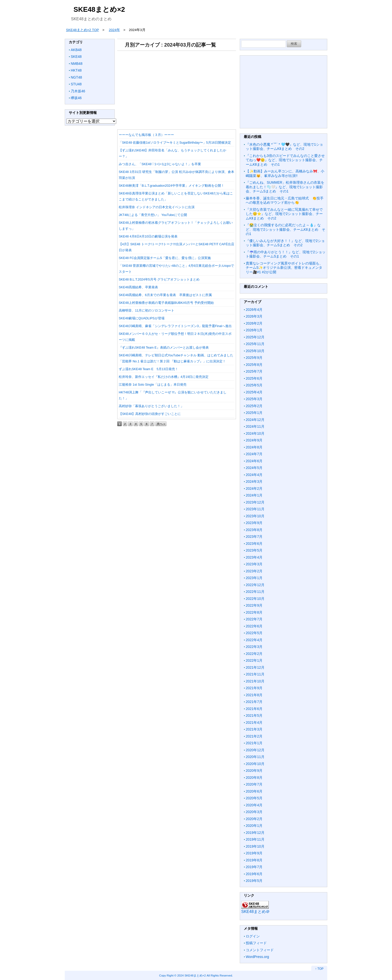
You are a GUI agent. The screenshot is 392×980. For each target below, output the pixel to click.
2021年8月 (254, 695)
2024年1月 (254, 495)
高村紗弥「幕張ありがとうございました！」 (151, 406)
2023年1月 (254, 578)
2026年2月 (254, 323)
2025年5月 (254, 385)
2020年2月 (254, 819)
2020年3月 (254, 812)
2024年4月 (254, 475)
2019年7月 (254, 867)
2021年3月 (254, 729)
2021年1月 (254, 743)
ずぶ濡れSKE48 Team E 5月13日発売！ (148, 369)
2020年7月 (254, 784)
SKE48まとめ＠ (255, 912)
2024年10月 (255, 433)
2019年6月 (254, 874)
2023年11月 (255, 509)
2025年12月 (255, 337)
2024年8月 (254, 447)
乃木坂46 (78, 91)
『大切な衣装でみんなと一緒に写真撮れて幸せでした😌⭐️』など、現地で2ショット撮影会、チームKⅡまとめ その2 (284, 214)
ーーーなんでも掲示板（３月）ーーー (146, 135)
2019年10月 (255, 846)
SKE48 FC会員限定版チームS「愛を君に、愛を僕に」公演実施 (165, 258)
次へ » (161, 424)
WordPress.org (257, 957)
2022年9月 (254, 605)
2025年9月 (254, 358)
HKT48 (76, 70)
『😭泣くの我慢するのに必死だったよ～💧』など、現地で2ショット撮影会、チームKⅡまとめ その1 (285, 229)
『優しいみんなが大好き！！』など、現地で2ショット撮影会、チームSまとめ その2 (285, 243)
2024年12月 (255, 420)
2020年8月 (254, 778)
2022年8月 (254, 612)
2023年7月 (254, 537)
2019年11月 (255, 839)
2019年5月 (254, 881)
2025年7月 (254, 371)
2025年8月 (254, 365)
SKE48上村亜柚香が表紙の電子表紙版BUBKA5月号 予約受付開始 (166, 303)
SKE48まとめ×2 (99, 9)
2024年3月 (254, 481)
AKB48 (76, 50)
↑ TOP (319, 969)
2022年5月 (254, 633)
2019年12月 (255, 833)
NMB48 (77, 64)
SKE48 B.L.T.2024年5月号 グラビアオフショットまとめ (159, 279)
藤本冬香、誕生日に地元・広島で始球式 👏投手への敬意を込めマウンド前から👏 (285, 200)
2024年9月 (254, 440)
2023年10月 (255, 516)
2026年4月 (254, 310)
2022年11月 (255, 592)
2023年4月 (254, 557)
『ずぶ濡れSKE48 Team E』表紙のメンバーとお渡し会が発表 (164, 347)
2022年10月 (255, 599)
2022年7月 (254, 619)
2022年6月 (254, 626)
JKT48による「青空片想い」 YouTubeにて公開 (153, 215)
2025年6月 (254, 378)
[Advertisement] (177, 88)
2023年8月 (254, 530)
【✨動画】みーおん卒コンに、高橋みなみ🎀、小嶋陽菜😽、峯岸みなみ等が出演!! (285, 173)
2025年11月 (255, 344)
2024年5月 (254, 468)
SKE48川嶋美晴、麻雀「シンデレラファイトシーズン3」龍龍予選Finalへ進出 (175, 326)
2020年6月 (254, 791)
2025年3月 (254, 399)
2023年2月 (254, 571)
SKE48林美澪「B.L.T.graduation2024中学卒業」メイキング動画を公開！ (171, 186)
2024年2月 (254, 488)
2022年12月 (255, 585)
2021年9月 (254, 688)
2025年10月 (255, 351)
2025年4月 (254, 392)
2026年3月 (254, 316)
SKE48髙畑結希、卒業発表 (138, 287)
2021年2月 (254, 736)
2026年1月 (254, 330)
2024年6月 (254, 461)
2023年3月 (254, 564)
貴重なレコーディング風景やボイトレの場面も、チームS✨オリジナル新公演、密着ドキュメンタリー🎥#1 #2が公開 (284, 268)
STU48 (76, 84)
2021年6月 (254, 709)
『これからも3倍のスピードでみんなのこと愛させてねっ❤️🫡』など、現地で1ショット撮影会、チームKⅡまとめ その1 (285, 160)
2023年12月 (255, 502)
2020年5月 (254, 798)
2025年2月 (254, 406)
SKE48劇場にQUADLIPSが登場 (142, 318)
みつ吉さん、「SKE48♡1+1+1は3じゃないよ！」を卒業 (160, 164)
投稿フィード (256, 943)
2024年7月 (254, 454)
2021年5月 (254, 715)
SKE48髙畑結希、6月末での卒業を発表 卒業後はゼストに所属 (165, 295)
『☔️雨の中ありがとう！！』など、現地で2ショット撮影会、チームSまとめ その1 (286, 254)
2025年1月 (254, 413)
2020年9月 (254, 771)
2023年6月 (254, 544)
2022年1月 (254, 660)
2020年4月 (254, 805)
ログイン (253, 936)
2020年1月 (254, 826)
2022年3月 (254, 647)
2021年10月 (255, 681)
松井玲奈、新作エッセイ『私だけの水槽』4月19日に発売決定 (164, 377)
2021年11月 (255, 674)
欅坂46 (76, 98)
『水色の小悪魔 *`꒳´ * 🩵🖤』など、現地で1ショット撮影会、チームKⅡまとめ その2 (284, 147)
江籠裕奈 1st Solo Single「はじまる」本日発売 (153, 385)
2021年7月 (254, 702)
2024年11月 (255, 426)
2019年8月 (254, 860)
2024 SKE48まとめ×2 (191, 975)
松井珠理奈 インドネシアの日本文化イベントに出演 (157, 207)
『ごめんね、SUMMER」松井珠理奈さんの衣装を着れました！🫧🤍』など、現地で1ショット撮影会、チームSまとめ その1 (285, 187)
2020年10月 (255, 764)
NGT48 (76, 77)
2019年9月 (254, 853)
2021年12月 (255, 667)
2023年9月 (254, 523)
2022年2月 (254, 654)
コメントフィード (260, 950)
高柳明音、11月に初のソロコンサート (146, 310)
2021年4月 (254, 722)
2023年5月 (254, 550)
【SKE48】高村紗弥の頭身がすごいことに (150, 414)
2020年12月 (255, 750)
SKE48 (76, 57)
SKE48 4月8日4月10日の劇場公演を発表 (148, 236)
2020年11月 (255, 757)
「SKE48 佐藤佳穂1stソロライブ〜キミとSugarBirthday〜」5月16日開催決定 (175, 143)
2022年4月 (254, 640)
